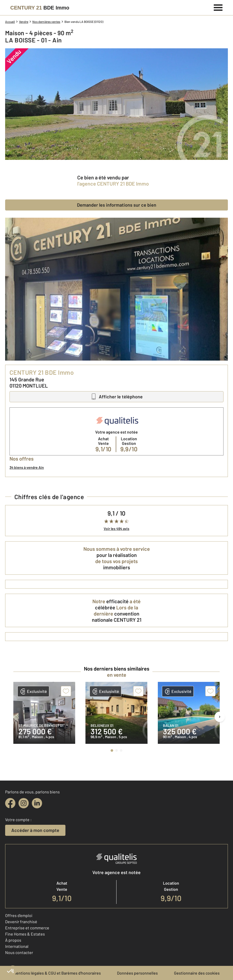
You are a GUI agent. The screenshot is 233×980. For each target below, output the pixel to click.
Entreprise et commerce (27, 928)
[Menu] (218, 7)
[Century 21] (40, 8)
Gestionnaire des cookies (197, 973)
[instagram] (24, 803)
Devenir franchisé (21, 922)
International (17, 946)
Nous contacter (19, 952)
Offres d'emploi (19, 915)
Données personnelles (137, 973)
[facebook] (10, 803)
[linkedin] (37, 803)
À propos (13, 940)
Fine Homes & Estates (25, 934)
